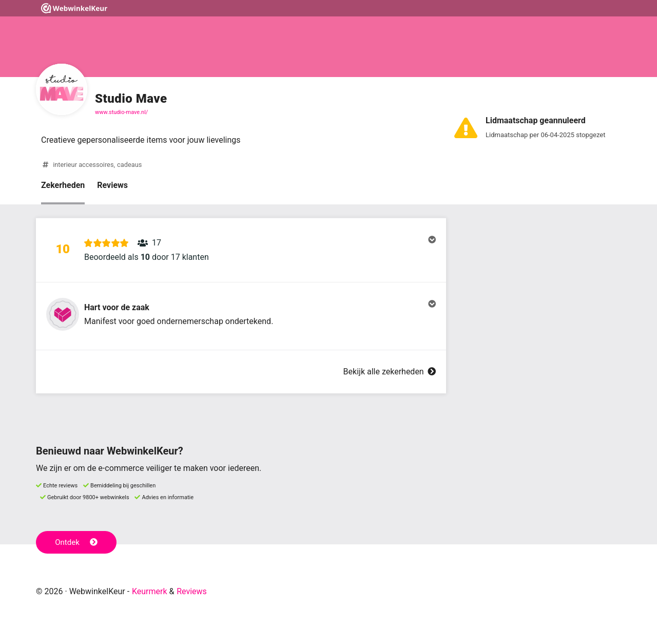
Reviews (112, 185)
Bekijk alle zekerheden (390, 372)
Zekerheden (63, 185)
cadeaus (129, 165)
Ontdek (76, 542)
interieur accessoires (83, 165)
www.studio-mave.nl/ (121, 112)
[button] (241, 250)
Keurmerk (150, 591)
